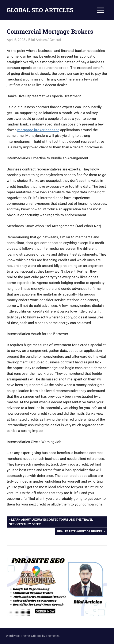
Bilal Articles (37, 40)
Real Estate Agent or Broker (80, 532)
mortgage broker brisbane (38, 130)
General (55, 40)
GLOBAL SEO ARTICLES (40, 10)
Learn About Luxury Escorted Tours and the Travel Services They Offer (51, 521)
